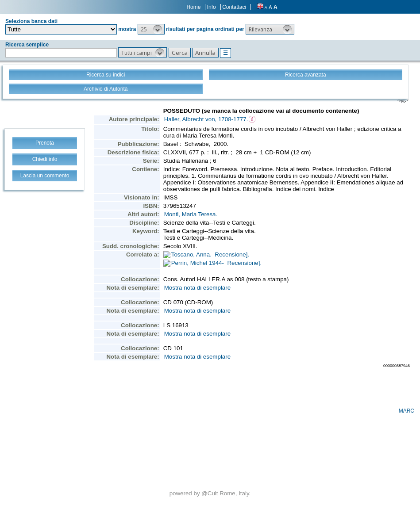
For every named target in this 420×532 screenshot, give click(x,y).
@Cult (210, 493)
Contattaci (234, 7)
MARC (407, 411)
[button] (151, 29)
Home (193, 7)
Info (212, 7)
